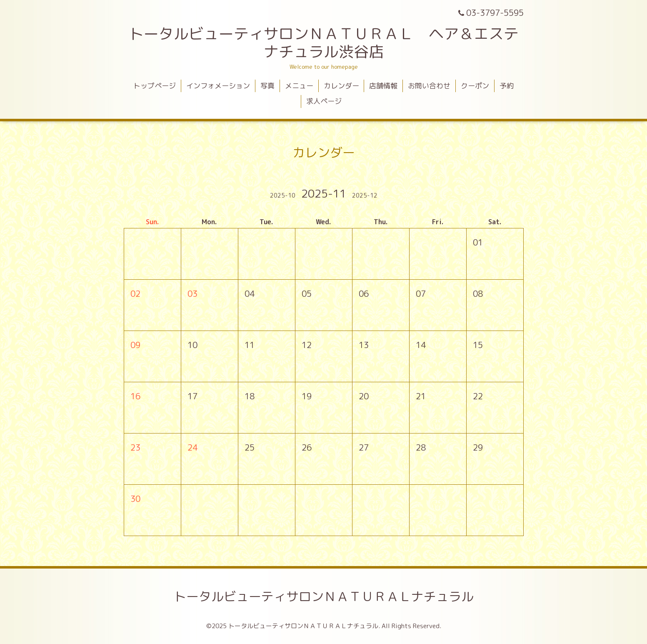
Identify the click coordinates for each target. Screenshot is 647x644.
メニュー (299, 86)
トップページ (155, 86)
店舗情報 (383, 86)
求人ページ (324, 101)
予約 (507, 86)
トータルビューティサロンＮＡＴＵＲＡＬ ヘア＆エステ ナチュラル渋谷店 (331, 43)
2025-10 (283, 195)
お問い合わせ (429, 86)
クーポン (475, 86)
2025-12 (365, 195)
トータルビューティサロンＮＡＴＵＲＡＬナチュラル (324, 596)
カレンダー (341, 86)
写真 (267, 86)
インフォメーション (218, 86)
